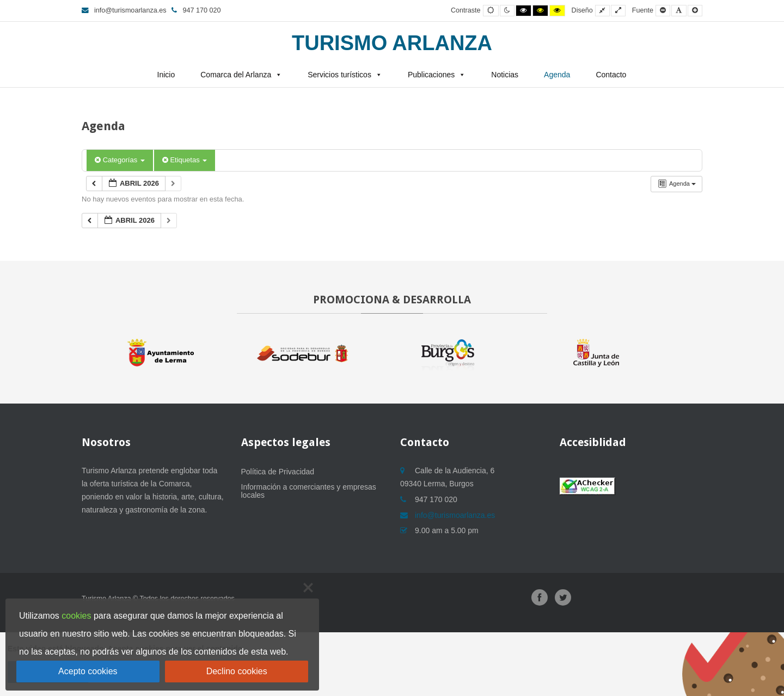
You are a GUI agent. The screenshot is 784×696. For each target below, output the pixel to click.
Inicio (166, 75)
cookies (76, 616)
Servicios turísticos (339, 75)
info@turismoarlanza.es (124, 10)
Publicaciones (431, 75)
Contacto (611, 75)
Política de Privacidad (278, 472)
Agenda (557, 75)
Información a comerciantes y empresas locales (309, 491)
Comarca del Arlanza (236, 75)
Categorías (120, 160)
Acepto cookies (88, 671)
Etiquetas (185, 160)
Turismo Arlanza (392, 43)
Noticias (505, 75)
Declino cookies (237, 671)
